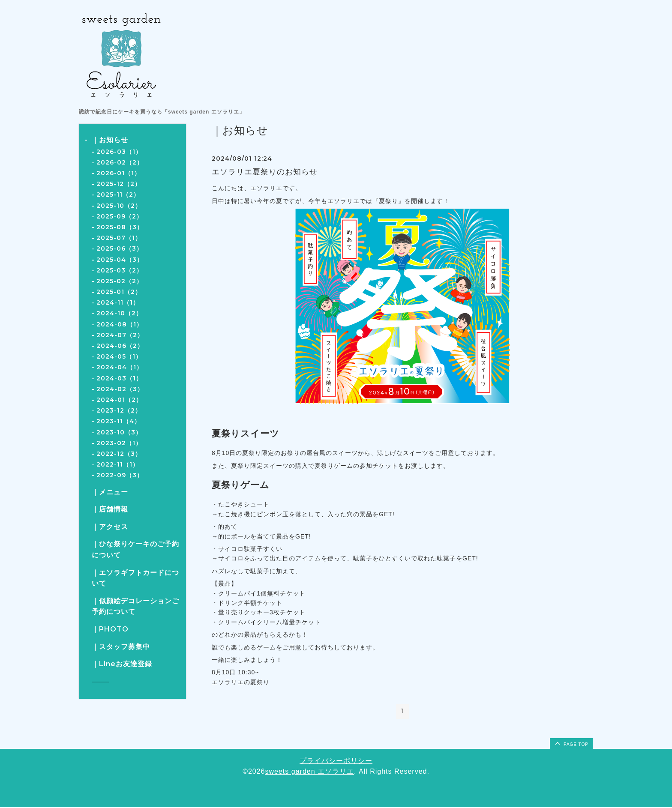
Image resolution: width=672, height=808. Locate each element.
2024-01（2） (119, 400)
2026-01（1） (118, 173)
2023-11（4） (118, 421)
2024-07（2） (120, 335)
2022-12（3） (119, 454)
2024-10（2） (119, 313)
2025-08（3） (120, 227)
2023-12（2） (119, 410)
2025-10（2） (119, 206)
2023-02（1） (119, 443)
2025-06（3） (120, 248)
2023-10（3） (119, 432)
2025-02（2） (120, 281)
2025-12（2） (119, 184)
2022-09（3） (120, 475)
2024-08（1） (120, 324)
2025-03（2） (120, 270)
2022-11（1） (118, 464)
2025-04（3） (120, 260)
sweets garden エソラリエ (310, 773)
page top (571, 744)
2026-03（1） (119, 152)
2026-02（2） (120, 162)
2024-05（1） (119, 356)
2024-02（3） (120, 389)
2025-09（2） (120, 216)
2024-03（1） (119, 378)
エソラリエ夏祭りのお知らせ (265, 172)
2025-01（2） (119, 292)
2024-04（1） (120, 367)
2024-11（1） (118, 302)
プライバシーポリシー (336, 762)
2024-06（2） (120, 346)
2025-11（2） (118, 195)
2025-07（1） (119, 238)
